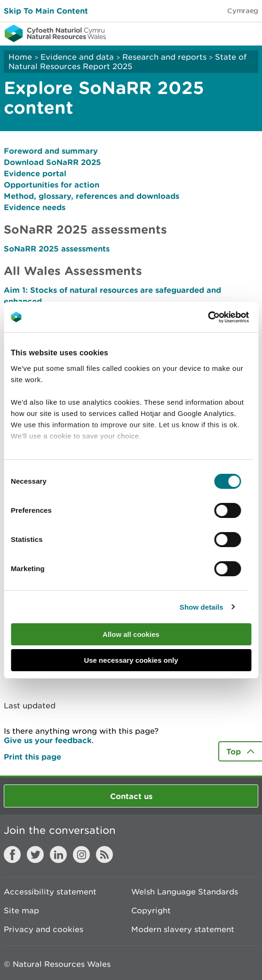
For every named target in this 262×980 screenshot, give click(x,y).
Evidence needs (35, 207)
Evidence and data (77, 57)
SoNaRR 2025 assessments (57, 248)
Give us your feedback (48, 740)
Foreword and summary (51, 151)
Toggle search (222, 33)
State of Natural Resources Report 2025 (127, 62)
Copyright (151, 910)
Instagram (81, 855)
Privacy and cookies (44, 929)
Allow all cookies (131, 634)
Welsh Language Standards (185, 892)
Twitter (35, 855)
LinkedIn (58, 855)
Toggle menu (249, 33)
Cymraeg (243, 11)
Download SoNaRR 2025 (52, 162)
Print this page (32, 757)
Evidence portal (35, 173)
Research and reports (164, 57)
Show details (202, 607)
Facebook (12, 855)
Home (20, 57)
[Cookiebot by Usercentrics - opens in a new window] (224, 317)
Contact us (131, 796)
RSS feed (104, 855)
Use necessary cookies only (131, 660)
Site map (21, 910)
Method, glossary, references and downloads (91, 196)
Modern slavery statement (183, 929)
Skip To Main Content (46, 11)
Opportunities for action (52, 184)
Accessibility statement (50, 892)
